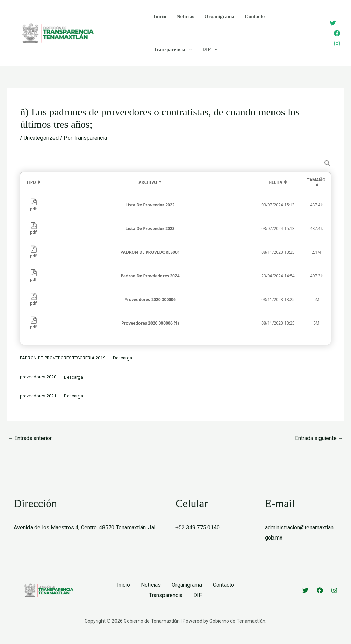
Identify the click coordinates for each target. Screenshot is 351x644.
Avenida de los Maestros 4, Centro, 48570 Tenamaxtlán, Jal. (85, 527)
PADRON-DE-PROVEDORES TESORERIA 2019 (63, 358)
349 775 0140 (203, 527)
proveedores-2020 (38, 377)
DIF (210, 49)
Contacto (255, 16)
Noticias (185, 16)
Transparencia (173, 49)
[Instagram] (337, 43)
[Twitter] (333, 23)
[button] (189, 49)
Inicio (160, 16)
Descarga (123, 358)
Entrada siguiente (319, 438)
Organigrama (219, 16)
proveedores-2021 (38, 396)
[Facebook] (337, 33)
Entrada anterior (30, 438)
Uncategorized (41, 138)
